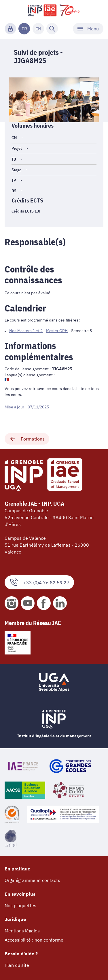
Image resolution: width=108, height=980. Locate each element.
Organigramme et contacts (32, 880)
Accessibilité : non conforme (34, 940)
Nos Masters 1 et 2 (26, 331)
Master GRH (57, 331)
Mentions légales (22, 931)
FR (24, 29)
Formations (27, 439)
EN (38, 29)
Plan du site (17, 965)
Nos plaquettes (20, 905)
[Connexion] (10, 29)
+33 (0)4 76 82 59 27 (39, 582)
